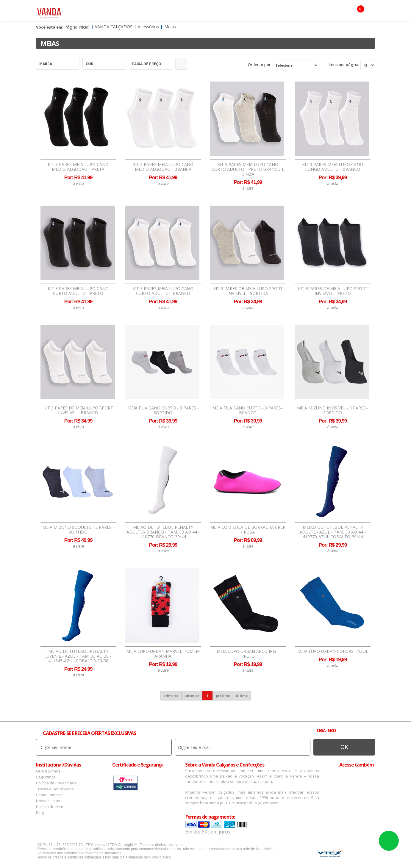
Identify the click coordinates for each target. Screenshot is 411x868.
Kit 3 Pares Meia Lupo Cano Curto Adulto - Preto (78, 291)
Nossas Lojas (48, 801)
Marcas (219, 12)
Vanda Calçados (114, 27)
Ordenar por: (260, 65)
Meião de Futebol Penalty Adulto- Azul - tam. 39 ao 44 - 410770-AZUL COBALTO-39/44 (333, 532)
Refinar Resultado (181, 64)
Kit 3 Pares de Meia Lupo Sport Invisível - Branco (78, 410)
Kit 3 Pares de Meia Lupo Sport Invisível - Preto (333, 291)
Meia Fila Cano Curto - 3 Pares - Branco (248, 410)
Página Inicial (77, 27)
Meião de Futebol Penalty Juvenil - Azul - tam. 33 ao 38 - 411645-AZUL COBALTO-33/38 (78, 656)
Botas (267, 12)
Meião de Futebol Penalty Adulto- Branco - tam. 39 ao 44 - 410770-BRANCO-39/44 (163, 532)
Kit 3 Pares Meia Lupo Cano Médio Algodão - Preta (78, 167)
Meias (170, 27)
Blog (40, 813)
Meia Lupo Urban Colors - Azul (333, 651)
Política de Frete (50, 807)
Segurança (46, 777)
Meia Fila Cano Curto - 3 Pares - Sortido (163, 410)
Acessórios (161, 12)
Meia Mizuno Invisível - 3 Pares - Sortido (333, 410)
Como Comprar (50, 795)
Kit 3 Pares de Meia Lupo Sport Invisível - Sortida (248, 291)
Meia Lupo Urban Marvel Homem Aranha (163, 654)
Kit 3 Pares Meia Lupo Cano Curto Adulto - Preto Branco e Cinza (248, 169)
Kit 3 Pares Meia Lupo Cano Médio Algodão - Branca (163, 167)
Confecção (192, 12)
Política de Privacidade (56, 783)
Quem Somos (48, 771)
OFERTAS (290, 12)
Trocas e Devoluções (55, 789)
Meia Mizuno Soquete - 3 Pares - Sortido (78, 530)
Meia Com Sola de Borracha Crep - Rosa (248, 530)
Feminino (100, 12)
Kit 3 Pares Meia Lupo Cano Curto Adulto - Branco (163, 291)
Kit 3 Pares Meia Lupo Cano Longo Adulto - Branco (333, 167)
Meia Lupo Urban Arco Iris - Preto (248, 654)
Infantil (244, 12)
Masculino (129, 12)
